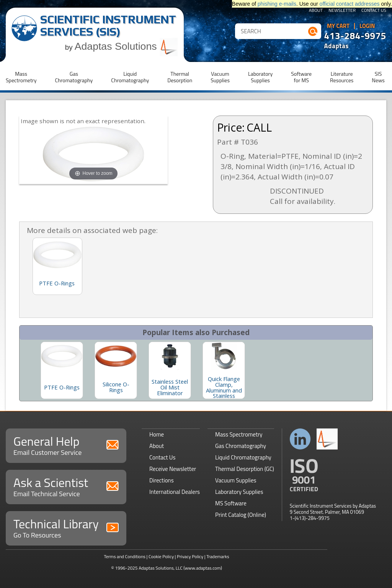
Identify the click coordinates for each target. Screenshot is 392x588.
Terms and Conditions (125, 556)
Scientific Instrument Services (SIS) (108, 25)
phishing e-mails (277, 4)
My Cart (338, 26)
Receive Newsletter (173, 469)
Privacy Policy (190, 556)
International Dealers (175, 492)
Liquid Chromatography (243, 457)
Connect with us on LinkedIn (300, 439)
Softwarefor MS (301, 77)
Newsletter (342, 11)
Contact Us (374, 11)
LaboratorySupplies (260, 77)
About (316, 11)
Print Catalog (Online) (241, 515)
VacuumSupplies (220, 77)
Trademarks (218, 556)
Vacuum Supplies (236, 480)
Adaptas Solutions (126, 46)
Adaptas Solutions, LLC (161, 568)
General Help (66, 445)
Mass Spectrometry (239, 434)
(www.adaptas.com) (203, 568)
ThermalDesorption (180, 77)
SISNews (378, 77)
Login (367, 26)
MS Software (231, 503)
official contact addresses (350, 4)
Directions (162, 480)
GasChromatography (74, 77)
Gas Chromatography (241, 446)
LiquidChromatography (130, 77)
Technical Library (66, 527)
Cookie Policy (161, 556)
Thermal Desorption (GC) (245, 469)
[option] (62, 370)
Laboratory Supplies (239, 492)
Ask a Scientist (66, 486)
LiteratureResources (342, 77)
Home (157, 434)
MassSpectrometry (21, 77)
